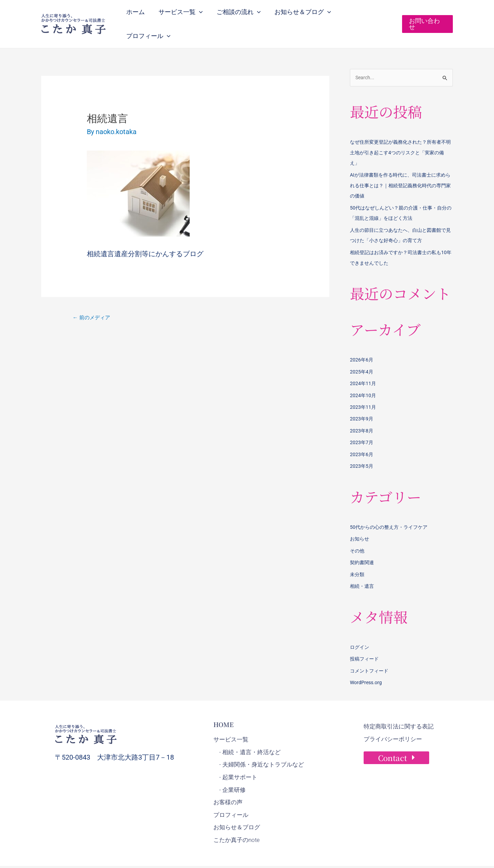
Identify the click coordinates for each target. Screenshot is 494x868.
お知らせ (360, 520)
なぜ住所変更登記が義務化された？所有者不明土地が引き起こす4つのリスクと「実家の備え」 (401, 139)
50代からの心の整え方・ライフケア (391, 509)
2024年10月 (363, 378)
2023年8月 (362, 413)
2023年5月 (362, 448)
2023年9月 (362, 402)
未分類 (358, 555)
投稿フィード (365, 639)
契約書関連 (363, 543)
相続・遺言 (363, 567)
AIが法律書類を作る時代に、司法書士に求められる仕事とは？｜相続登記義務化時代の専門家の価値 (401, 171)
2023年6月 (362, 436)
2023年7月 (362, 425)
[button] (204, 16)
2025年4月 (362, 355)
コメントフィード (370, 650)
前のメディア (93, 304)
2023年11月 (363, 390)
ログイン (360, 627)
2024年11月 (363, 367)
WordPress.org (367, 662)
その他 (358, 532)
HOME (224, 703)
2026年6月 (362, 344)
